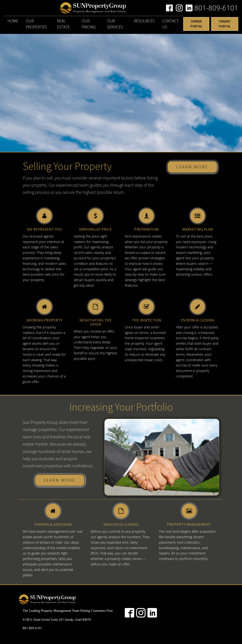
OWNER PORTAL (196, 24)
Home (13, 21)
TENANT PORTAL (225, 24)
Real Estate (63, 24)
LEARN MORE (192, 167)
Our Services (115, 24)
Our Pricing (89, 24)
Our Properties (36, 24)
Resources (144, 21)
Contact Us (170, 24)
